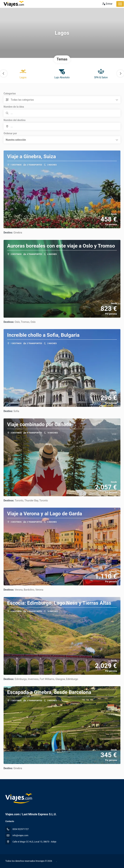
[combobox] (62, 126)
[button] (4, 73)
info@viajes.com (20, 835)
